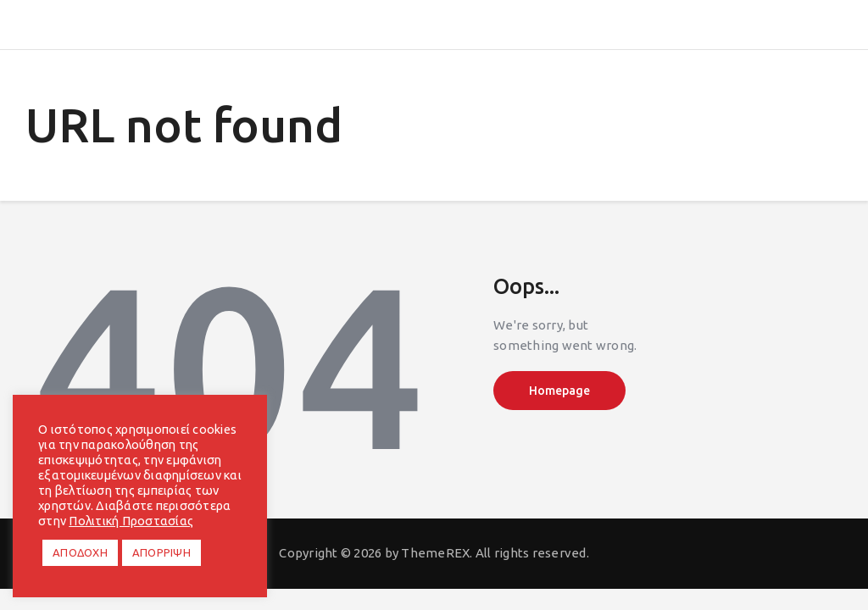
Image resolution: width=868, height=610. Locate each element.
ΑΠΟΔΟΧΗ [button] (80, 552)
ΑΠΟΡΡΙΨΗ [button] (161, 552)
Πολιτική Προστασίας (131, 521)
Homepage (559, 391)
